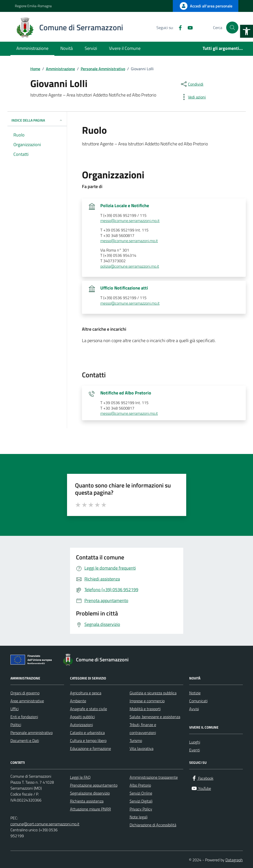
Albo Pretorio (140, 785)
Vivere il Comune (125, 48)
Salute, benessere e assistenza (155, 717)
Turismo (136, 740)
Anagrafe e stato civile (89, 709)
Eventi (195, 750)
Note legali (139, 817)
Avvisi (194, 709)
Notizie (195, 693)
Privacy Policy (141, 809)
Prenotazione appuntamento (94, 785)
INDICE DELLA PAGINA (37, 120)
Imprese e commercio (147, 701)
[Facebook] (178, 28)
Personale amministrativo (32, 733)
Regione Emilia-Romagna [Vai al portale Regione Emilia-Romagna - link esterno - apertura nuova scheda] (33, 6)
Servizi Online (141, 793)
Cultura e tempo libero (88, 740)
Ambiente (78, 701)
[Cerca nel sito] (232, 28)
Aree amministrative (27, 701)
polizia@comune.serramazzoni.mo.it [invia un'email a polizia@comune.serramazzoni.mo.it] (130, 266)
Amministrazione (32, 48)
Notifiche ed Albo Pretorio (126, 393)
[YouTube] (188, 28)
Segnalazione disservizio (90, 793)
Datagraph (234, 860)
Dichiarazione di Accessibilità (153, 825)
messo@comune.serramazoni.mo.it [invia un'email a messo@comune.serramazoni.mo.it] (129, 241)
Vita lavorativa (142, 748)
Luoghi (195, 742)
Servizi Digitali (141, 801)
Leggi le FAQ (80, 777)
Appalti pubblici (82, 717)
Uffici (15, 709)
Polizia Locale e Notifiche (125, 206)
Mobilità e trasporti (145, 709)
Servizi (91, 48)
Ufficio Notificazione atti (124, 288)
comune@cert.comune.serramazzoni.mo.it (45, 824)
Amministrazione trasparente (154, 777)
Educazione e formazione (90, 748)
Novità (67, 48)
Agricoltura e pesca (86, 693)
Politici (16, 725)
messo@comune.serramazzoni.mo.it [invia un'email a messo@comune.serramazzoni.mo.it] (130, 221)
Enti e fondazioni (24, 717)
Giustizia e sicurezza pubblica (153, 693)
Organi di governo (25, 693)
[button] (247, 31)
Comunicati (198, 701)
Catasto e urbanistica (87, 733)
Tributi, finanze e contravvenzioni (143, 729)
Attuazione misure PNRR (90, 809)
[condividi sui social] (192, 84)
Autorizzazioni (81, 725)
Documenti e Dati (25, 740)
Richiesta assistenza (87, 801)
